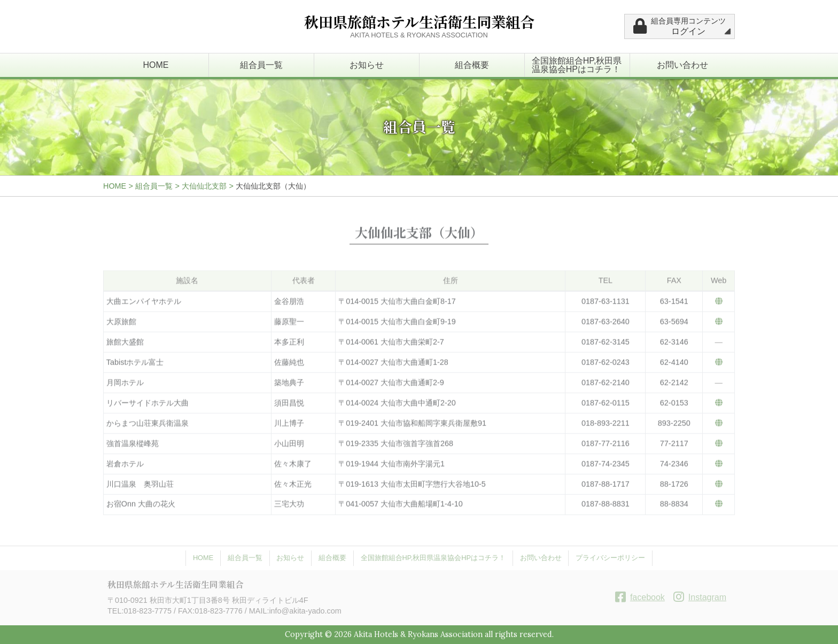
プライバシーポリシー (610, 558)
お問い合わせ (682, 65)
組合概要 (472, 65)
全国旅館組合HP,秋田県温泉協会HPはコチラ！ (577, 65)
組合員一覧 (261, 65)
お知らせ (367, 65)
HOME (156, 65)
